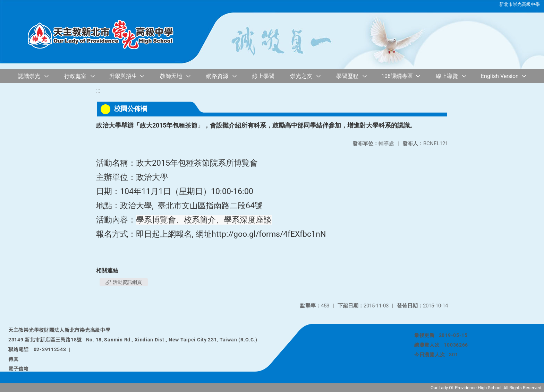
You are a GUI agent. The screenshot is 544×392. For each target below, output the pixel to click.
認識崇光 (29, 76)
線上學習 (263, 76)
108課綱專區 (397, 76)
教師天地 (171, 76)
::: (98, 91)
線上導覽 (447, 76)
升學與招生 (123, 76)
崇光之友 (301, 76)
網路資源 (217, 76)
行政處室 (75, 76)
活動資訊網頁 (124, 282)
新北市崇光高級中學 (520, 4)
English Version (500, 76)
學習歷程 (347, 76)
